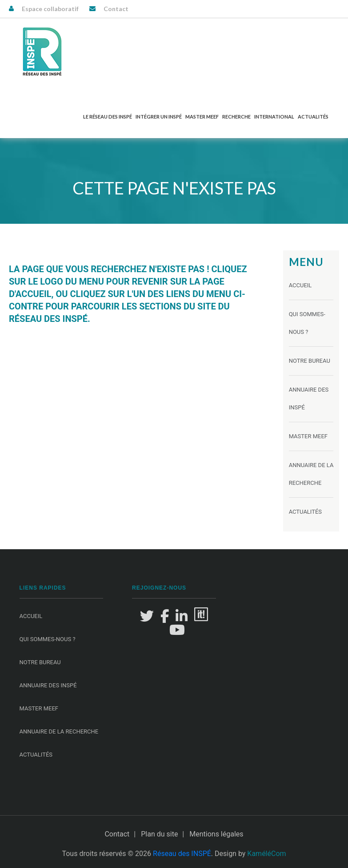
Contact (116, 9)
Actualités (313, 117)
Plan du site (159, 834)
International (274, 117)
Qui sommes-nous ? (48, 639)
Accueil (300, 285)
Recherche (236, 117)
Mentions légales (216, 834)
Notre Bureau (310, 361)
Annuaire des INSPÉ (48, 685)
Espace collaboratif (50, 9)
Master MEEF (202, 117)
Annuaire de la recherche (59, 731)
